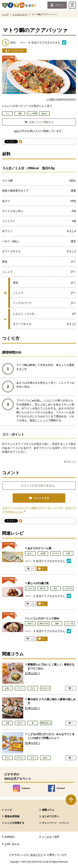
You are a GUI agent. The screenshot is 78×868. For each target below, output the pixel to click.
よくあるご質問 (51, 837)
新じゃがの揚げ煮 (38, 583)
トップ (5, 14)
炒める (30, 624)
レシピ (8, 810)
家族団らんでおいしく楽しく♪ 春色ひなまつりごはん (51, 666)
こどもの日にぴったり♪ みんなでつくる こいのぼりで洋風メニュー (51, 736)
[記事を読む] (32, 673)
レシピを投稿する (15, 823)
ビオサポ (56, 553)
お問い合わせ (12, 844)
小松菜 (43, 553)
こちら (21, 512)
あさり (30, 553)
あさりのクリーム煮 (39, 548)
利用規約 (10, 837)
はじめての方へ (51, 816)
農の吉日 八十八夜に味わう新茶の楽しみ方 (52, 701)
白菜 (68, 553)
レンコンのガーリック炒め (43, 618)
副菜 (57, 624)
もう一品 (70, 624)
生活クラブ (38, 855)
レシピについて (20, 14)
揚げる (43, 588)
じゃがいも (30, 588)
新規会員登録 (12, 816)
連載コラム (48, 810)
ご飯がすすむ (44, 624)
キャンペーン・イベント (56, 823)
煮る (56, 588)
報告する (71, 462)
